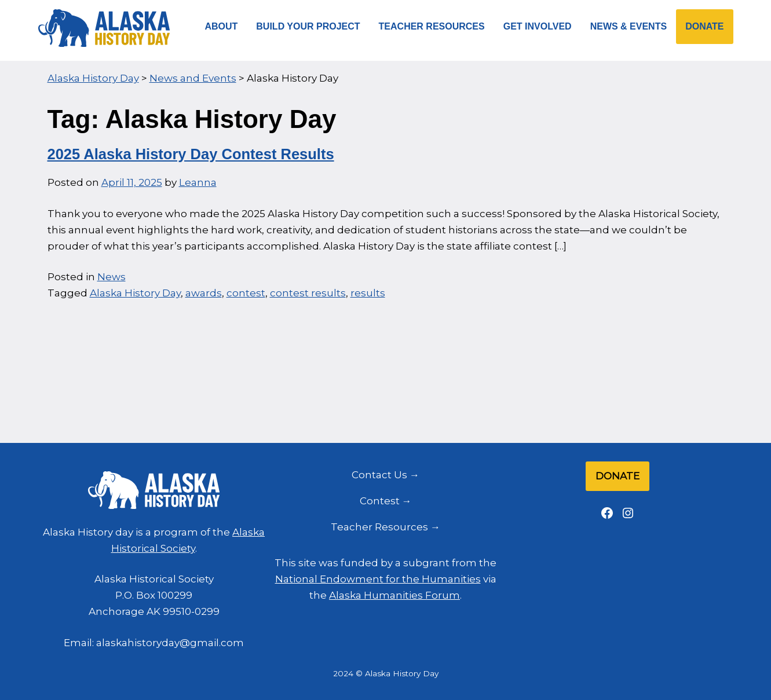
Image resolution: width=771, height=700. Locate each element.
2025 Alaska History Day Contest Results (191, 154)
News (112, 277)
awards (204, 293)
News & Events (629, 26)
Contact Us (379, 475)
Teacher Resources (432, 26)
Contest (380, 501)
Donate (704, 26)
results (368, 293)
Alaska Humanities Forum (394, 595)
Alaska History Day (135, 293)
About (221, 26)
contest (246, 293)
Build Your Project (308, 26)
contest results (308, 293)
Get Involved (538, 26)
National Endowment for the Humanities (378, 579)
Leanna (198, 182)
